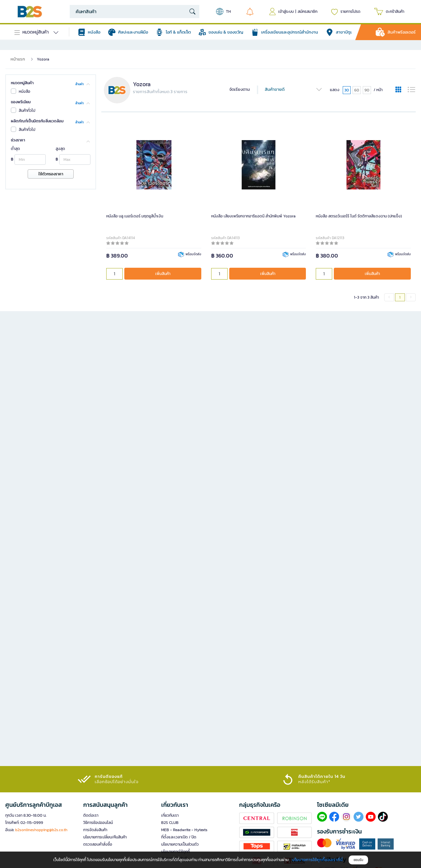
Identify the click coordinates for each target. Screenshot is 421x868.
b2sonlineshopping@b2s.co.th (41, 830)
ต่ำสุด (15, 149)
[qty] (114, 274)
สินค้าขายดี (294, 89)
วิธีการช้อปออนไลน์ (98, 823)
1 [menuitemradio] (400, 297)
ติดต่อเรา (91, 815)
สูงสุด (60, 149)
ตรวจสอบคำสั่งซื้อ (98, 844)
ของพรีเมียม (21, 102)
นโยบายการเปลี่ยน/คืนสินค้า (105, 837)
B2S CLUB (170, 823)
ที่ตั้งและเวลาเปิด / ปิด (179, 837)
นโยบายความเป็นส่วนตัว (180, 844)
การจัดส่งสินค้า (95, 830)
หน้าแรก (18, 59)
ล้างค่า (79, 84)
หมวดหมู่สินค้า (22, 83)
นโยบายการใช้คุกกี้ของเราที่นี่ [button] (317, 860)
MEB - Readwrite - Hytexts (184, 830)
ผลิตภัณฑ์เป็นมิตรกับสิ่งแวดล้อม (37, 121)
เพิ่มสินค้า (163, 274)
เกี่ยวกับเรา (170, 815)
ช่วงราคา (18, 140)
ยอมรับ (358, 860)
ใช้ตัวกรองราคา (51, 174)
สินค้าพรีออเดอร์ (402, 32)
